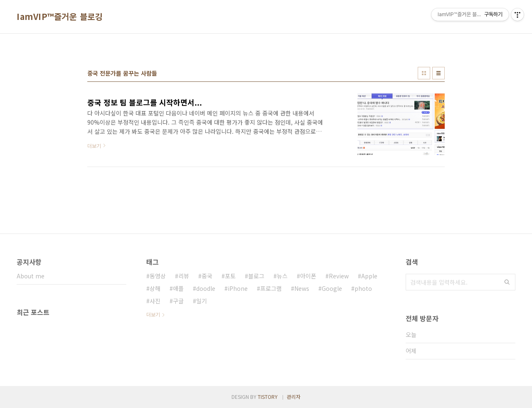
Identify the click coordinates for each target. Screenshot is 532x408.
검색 (507, 282)
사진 (155, 301)
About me (31, 276)
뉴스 (282, 276)
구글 (178, 301)
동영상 (158, 276)
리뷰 (184, 276)
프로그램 (271, 288)
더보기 (153, 314)
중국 (207, 276)
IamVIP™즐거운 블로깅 (60, 17)
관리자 (294, 397)
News (302, 288)
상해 (155, 288)
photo (363, 288)
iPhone (238, 288)
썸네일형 (424, 73)
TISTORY (268, 397)
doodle (206, 288)
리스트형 (438, 73)
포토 (230, 276)
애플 (178, 288)
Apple (369, 276)
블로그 (256, 276)
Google (332, 288)
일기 (202, 301)
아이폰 (308, 276)
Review (339, 276)
